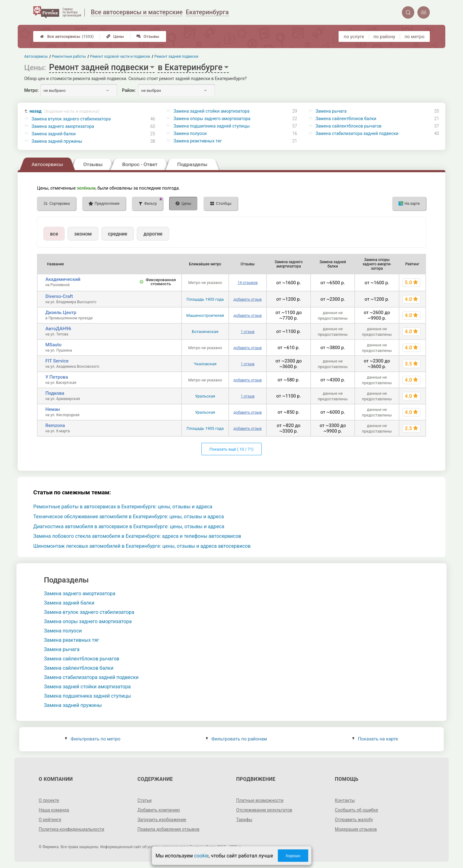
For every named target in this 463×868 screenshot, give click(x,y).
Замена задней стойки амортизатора (211, 111)
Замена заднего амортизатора (63, 126)
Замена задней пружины (57, 141)
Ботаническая (205, 332)
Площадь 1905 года (205, 299)
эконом (83, 234)
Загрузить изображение (162, 820)
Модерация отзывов (356, 829)
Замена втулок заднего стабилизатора (71, 119)
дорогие (153, 234)
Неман (53, 409)
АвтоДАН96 (58, 329)
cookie (201, 856)
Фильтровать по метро (93, 739)
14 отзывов (247, 283)
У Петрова (57, 377)
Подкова (55, 393)
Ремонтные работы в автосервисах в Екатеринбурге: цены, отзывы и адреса (123, 507)
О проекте (49, 800)
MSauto (53, 345)
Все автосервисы (67, 36)
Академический (63, 279)
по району (384, 37)
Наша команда (54, 810)
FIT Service (57, 361)
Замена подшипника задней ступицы (212, 126)
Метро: (31, 90)
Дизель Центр (61, 313)
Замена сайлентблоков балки (346, 119)
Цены (115, 36)
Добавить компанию (159, 810)
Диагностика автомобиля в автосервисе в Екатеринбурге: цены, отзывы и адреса (129, 526)
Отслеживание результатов (264, 810)
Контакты (345, 800)
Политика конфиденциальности (72, 829)
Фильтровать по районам (236, 739)
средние (118, 234)
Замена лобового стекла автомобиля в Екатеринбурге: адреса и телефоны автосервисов (137, 536)
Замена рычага (331, 111)
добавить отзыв (247, 299)
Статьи (145, 800)
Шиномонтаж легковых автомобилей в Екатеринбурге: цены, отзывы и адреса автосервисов (142, 546)
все (54, 234)
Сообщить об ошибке (356, 810)
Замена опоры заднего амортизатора (212, 119)
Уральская (205, 396)
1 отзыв (248, 332)
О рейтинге (50, 820)
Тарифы (244, 820)
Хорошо (293, 856)
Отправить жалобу (354, 820)
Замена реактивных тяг (198, 141)
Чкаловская (205, 364)
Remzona (55, 425)
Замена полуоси (190, 133)
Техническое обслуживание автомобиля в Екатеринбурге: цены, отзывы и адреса (128, 517)
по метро (415, 37)
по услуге (354, 37)
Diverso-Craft (59, 296)
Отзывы (148, 36)
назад (64, 111)
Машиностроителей (205, 315)
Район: (129, 90)
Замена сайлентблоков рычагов (349, 126)
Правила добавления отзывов (169, 829)
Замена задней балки (54, 134)
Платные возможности (260, 800)
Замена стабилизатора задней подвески (357, 133)
